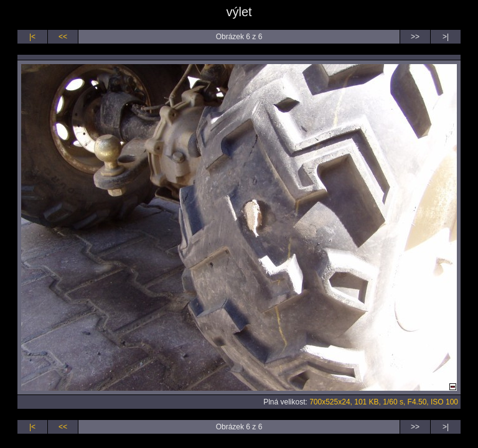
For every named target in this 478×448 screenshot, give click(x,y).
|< (32, 37)
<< (63, 37)
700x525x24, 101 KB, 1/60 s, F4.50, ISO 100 (384, 402)
